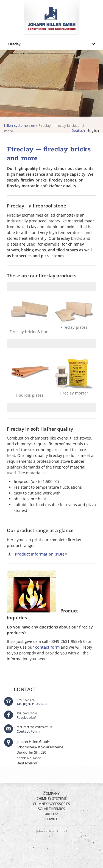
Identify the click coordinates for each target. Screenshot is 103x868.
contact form (47, 647)
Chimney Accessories (51, 804)
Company (51, 794)
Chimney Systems (52, 799)
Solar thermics (51, 809)
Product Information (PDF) (39, 554)
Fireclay (52, 814)
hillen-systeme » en (20, 125)
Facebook (25, 717)
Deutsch (78, 130)
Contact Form (28, 731)
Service (52, 819)
